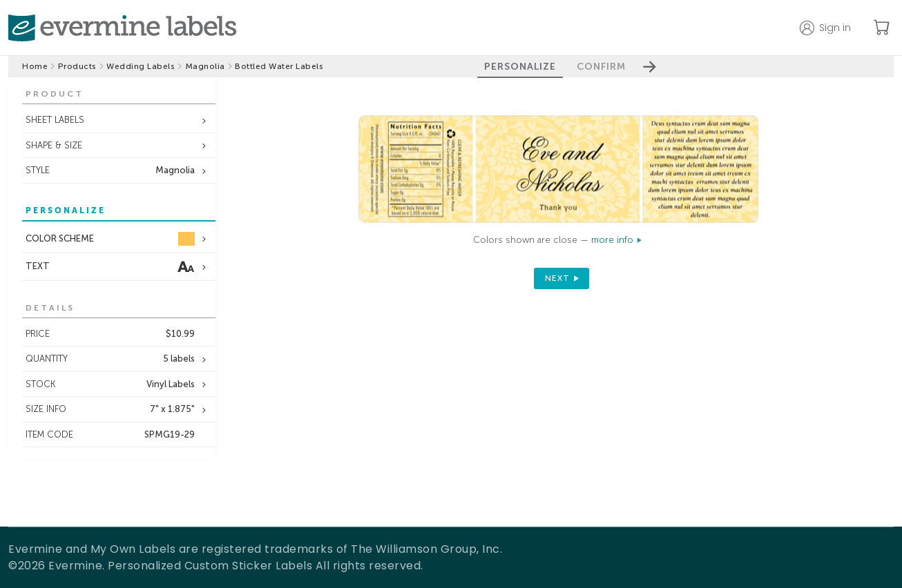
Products (77, 66)
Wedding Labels (141, 66)
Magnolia (205, 66)
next (557, 278)
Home (35, 66)
